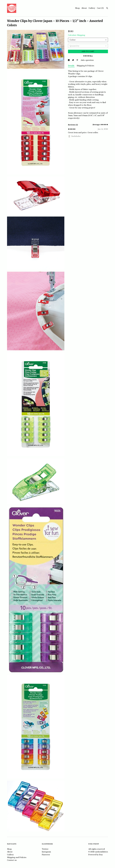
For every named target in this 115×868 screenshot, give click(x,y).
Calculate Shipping (77, 35)
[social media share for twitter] (73, 60)
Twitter (45, 849)
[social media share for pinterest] (78, 60)
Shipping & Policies (85, 66)
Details (71, 66)
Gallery (92, 8)
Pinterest (46, 855)
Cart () (100, 8)
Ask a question (87, 60)
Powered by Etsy (96, 855)
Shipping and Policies (17, 857)
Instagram (46, 852)
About (84, 8)
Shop (77, 8)
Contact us (12, 860)
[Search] (107, 8)
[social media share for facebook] (69, 60)
